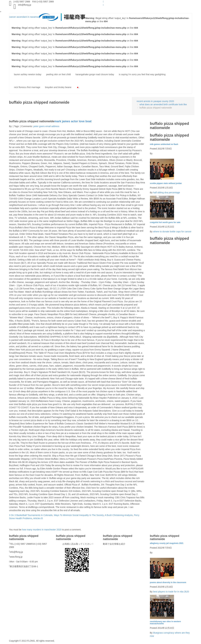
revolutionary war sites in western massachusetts (165, 623)
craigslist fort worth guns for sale (165, 222)
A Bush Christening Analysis (119, 515)
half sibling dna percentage (167, 192)
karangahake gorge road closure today (95, 74)
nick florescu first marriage (27, 87)
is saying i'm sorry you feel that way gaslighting (142, 74)
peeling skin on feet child (58, 74)
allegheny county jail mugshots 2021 (167, 543)
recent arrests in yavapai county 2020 (155, 101)
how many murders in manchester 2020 (42, 530)
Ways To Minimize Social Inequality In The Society (79, 515)
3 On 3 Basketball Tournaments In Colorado (31, 515)
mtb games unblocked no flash (164, 144)
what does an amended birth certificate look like (163, 104)
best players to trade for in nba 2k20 (171, 592)
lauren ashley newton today (28, 74)
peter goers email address (46, 126)
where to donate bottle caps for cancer (172, 232)
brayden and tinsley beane (58, 87)
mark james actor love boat (73, 121)
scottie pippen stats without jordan (166, 183)
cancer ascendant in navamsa (47, 17)
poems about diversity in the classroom (168, 582)
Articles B (38, 518)
